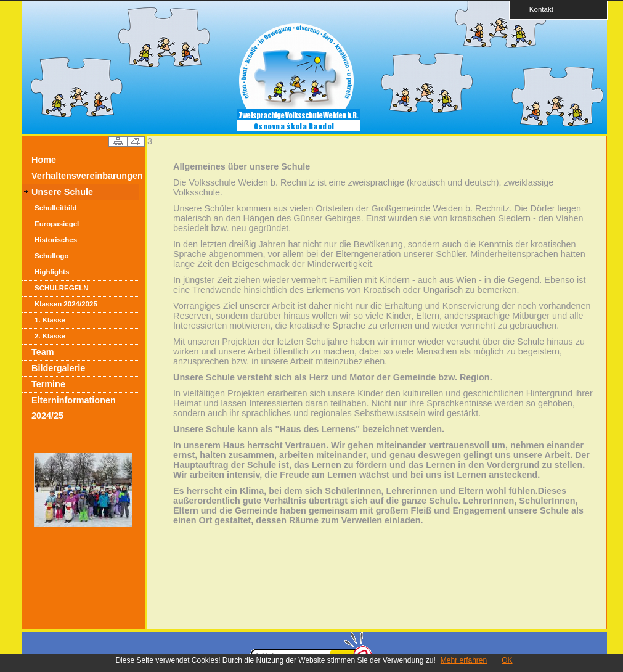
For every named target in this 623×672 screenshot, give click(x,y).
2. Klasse (50, 336)
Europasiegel (57, 224)
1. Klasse (50, 320)
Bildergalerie (58, 368)
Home (44, 160)
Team (43, 352)
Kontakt (537, 9)
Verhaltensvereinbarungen (85, 176)
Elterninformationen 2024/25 (74, 408)
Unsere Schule (62, 192)
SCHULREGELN (62, 288)
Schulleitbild (55, 208)
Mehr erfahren (464, 660)
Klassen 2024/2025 (66, 304)
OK (507, 660)
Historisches (56, 240)
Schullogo (52, 256)
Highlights (52, 272)
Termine (48, 384)
